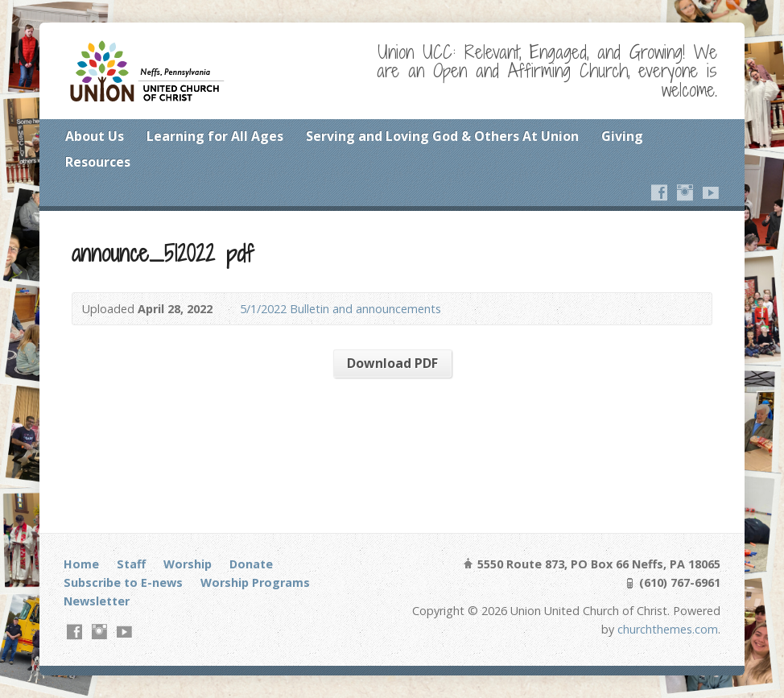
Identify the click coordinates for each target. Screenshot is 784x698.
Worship (188, 564)
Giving (622, 136)
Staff (131, 564)
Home (81, 564)
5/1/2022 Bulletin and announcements (340, 309)
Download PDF (392, 363)
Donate (251, 564)
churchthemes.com (668, 629)
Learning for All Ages (215, 136)
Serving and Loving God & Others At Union (442, 136)
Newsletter (97, 601)
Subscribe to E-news (123, 582)
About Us (95, 136)
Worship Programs (255, 582)
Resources (98, 162)
